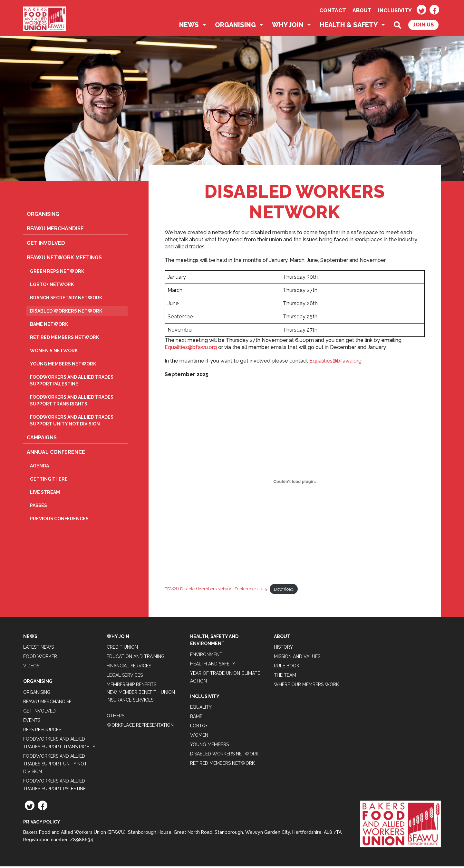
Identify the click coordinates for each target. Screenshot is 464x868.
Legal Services (125, 677)
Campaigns (42, 439)
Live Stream (45, 494)
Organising (235, 26)
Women (199, 737)
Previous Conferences (59, 520)
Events (32, 722)
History (283, 649)
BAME (196, 718)
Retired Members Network (64, 339)
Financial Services (129, 667)
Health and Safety (213, 665)
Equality (201, 709)
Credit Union (122, 649)
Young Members (209, 746)
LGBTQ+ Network (52, 286)
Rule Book (287, 667)
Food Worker (40, 658)
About (362, 10)
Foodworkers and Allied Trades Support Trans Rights (72, 402)
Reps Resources (42, 731)
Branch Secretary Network (66, 299)
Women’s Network (54, 352)
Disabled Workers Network (66, 313)
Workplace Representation (140, 727)
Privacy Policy (42, 823)
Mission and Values (297, 658)
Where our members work (306, 686)
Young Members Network (63, 365)
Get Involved (46, 245)
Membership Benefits (131, 686)
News (189, 26)
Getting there (49, 481)
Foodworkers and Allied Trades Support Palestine (72, 382)
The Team (285, 677)
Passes (39, 507)
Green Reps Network (57, 273)
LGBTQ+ (199, 727)
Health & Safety (349, 26)
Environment (206, 656)
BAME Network (49, 326)
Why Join (288, 26)
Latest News (39, 649)
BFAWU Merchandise (55, 230)
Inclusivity (395, 10)
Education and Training (136, 658)
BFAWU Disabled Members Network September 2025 (216, 590)
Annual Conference (56, 454)
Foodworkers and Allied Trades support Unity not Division (72, 422)
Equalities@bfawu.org (191, 349)
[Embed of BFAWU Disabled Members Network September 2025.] (295, 483)
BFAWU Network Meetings (64, 259)
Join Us (423, 26)
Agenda (39, 467)
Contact (333, 10)
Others (116, 717)
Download (284, 590)
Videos (31, 667)
